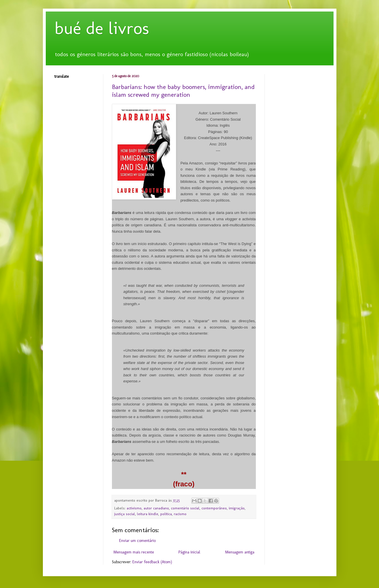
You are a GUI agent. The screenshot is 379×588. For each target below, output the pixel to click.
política (166, 514)
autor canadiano (156, 508)
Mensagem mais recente (134, 552)
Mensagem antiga (240, 552)
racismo (180, 514)
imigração (237, 508)
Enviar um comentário (137, 541)
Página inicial (189, 552)
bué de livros (102, 28)
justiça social (125, 514)
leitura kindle (148, 514)
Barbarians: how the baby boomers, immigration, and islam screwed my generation (183, 91)
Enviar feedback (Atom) (152, 562)
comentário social (185, 508)
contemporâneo (214, 508)
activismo (134, 508)
